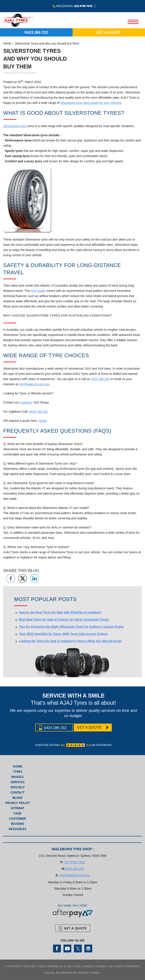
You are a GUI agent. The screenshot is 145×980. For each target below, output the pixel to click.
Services (18, 782)
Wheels (17, 777)
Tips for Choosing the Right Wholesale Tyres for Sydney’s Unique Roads (71, 627)
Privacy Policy (18, 803)
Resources (17, 829)
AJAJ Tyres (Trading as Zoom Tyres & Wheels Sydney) (68, 966)
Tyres (18, 772)
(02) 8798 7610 (83, 6)
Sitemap (17, 808)
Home (7, 43)
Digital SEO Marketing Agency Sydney (72, 973)
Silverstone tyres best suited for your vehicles (91, 103)
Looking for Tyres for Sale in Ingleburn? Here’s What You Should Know (70, 641)
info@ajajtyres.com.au (34, 384)
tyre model (38, 291)
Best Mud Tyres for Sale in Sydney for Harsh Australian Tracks (64, 620)
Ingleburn (26, 402)
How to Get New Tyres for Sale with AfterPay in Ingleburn (60, 612)
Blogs (18, 798)
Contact (17, 792)
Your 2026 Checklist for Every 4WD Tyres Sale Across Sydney (63, 634)
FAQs (17, 813)
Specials (17, 787)
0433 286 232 (36, 32)
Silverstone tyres (14, 126)
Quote (43, 421)
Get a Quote (109, 32)
